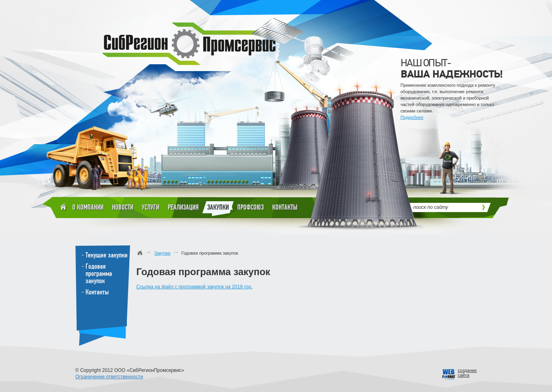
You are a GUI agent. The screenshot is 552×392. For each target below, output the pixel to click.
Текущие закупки (107, 255)
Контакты (285, 207)
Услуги (151, 207)
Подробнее (412, 117)
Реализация (183, 207)
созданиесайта (467, 373)
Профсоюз (251, 207)
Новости (123, 207)
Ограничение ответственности (109, 377)
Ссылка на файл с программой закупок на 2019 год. (195, 287)
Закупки (218, 209)
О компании (88, 207)
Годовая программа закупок (99, 274)
